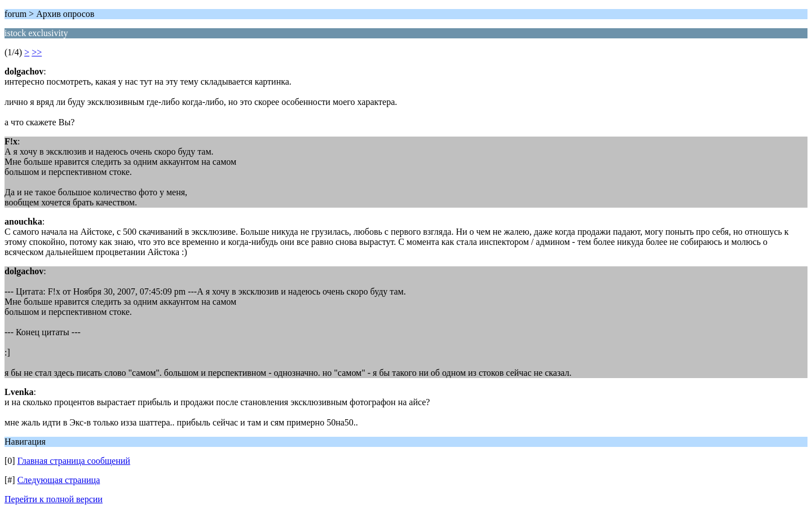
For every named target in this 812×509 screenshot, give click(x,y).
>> (37, 52)
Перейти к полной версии (54, 499)
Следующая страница (59, 480)
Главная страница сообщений (74, 461)
